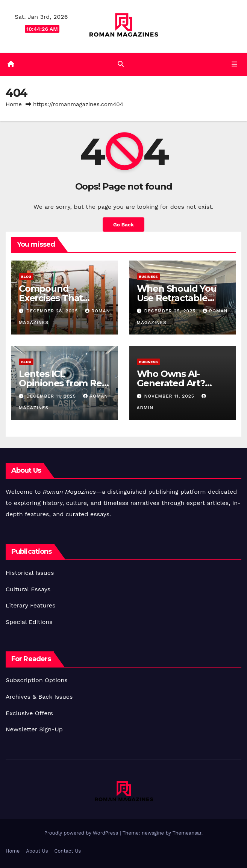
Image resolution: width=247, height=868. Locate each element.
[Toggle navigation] (234, 65)
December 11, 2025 (52, 396)
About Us (37, 851)
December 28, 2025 (53, 311)
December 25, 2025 (171, 311)
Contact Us (68, 851)
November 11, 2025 (170, 396)
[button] (121, 64)
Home (14, 104)
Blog (26, 277)
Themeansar (187, 833)
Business (149, 277)
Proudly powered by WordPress (82, 833)
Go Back (123, 225)
